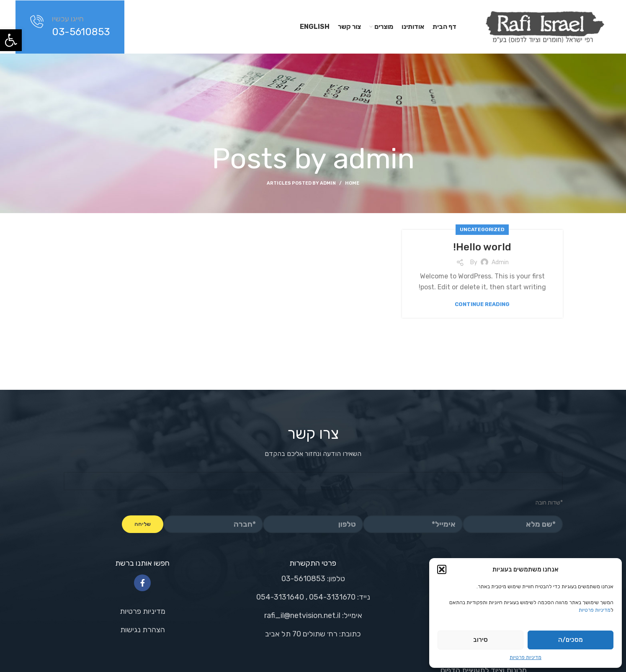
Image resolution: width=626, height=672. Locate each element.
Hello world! (482, 247)
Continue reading (482, 304)
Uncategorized (482, 229)
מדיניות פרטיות (595, 610)
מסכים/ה (571, 640)
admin (374, 158)
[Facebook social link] (142, 583)
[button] (11, 40)
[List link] (143, 611)
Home (352, 183)
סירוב (480, 640)
